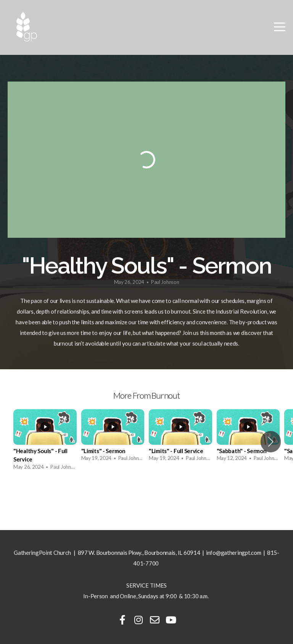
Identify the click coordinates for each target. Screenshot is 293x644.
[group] (45, 442)
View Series (146, 496)
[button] (271, 442)
